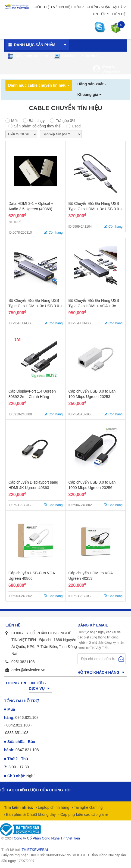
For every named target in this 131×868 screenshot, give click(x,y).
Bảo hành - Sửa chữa (76, 56)
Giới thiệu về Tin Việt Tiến (57, 7)
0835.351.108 (17, 733)
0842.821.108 (18, 725)
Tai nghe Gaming (88, 807)
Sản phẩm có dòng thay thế (37, 126)
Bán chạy (37, 121)
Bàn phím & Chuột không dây (30, 814)
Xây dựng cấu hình (28, 56)
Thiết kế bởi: (25, 850)
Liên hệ (119, 14)
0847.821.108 (27, 750)
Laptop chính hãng (53, 807)
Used (76, 126)
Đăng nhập (111, 71)
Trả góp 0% (65, 121)
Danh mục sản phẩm (35, 45)
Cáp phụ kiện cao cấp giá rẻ (84, 814)
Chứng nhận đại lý (105, 7)
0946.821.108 (27, 717)
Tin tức (99, 14)
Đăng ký (109, 66)
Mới (14, 121)
